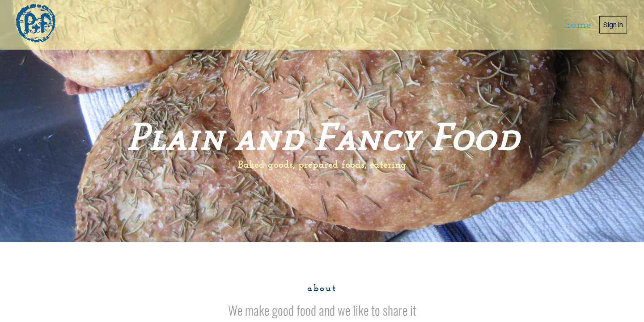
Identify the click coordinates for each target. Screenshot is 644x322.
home (578, 25)
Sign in (613, 25)
